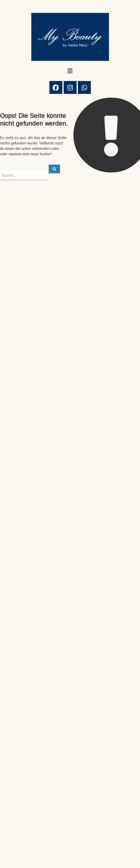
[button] (70, 71)
